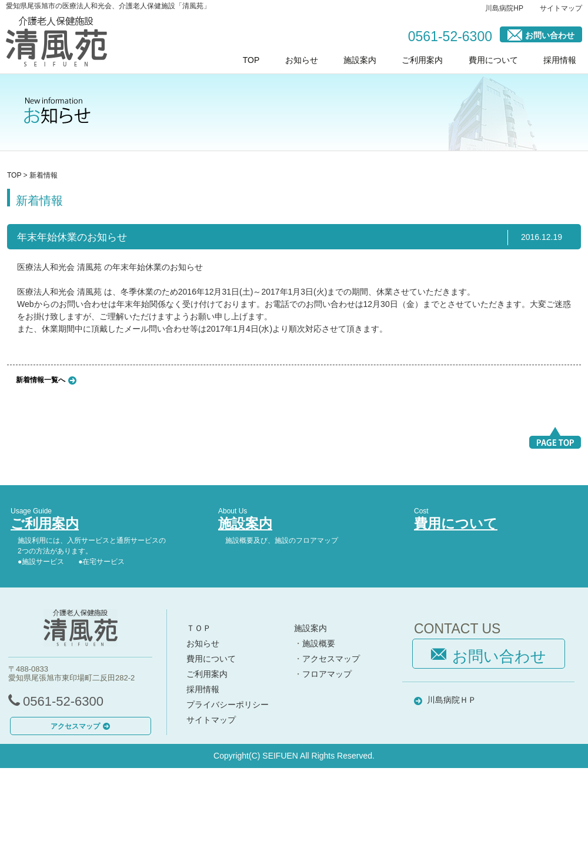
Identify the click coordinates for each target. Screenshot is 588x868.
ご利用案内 (422, 60)
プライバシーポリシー (228, 705)
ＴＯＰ (199, 628)
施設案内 (360, 60)
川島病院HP (504, 8)
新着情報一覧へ (41, 379)
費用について (493, 60)
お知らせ (302, 60)
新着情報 (44, 175)
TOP (251, 60)
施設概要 (319, 643)
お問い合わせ (541, 34)
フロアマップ (327, 674)
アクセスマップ (80, 726)
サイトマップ (561, 8)
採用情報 (560, 60)
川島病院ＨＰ (452, 700)
